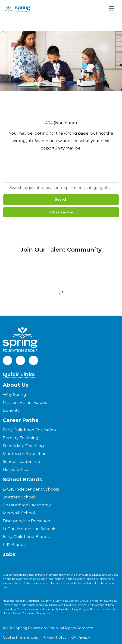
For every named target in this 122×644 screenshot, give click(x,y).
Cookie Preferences (20, 637)
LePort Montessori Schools (30, 529)
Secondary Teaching (23, 446)
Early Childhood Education (29, 430)
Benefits (11, 410)
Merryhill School (19, 513)
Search (61, 199)
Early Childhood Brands (26, 537)
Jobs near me (61, 212)
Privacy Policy (55, 637)
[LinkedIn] (20, 360)
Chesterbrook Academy (27, 505)
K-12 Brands (14, 544)
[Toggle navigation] (112, 8)
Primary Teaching (21, 438)
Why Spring (14, 395)
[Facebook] (7, 360)
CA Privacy (81, 637)
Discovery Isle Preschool (27, 521)
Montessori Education (25, 454)
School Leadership (21, 461)
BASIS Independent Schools (31, 489)
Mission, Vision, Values (25, 402)
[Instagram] (33, 360)
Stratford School (19, 497)
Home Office (16, 469)
